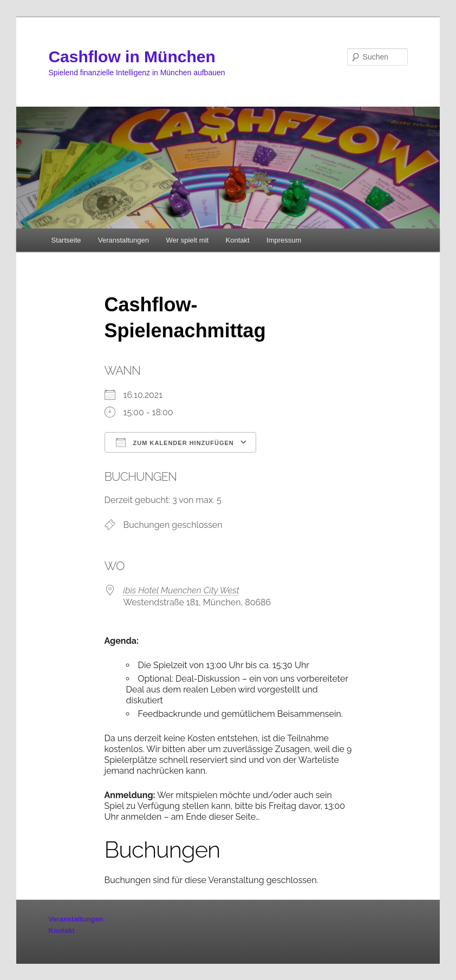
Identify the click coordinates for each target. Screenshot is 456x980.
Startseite (66, 240)
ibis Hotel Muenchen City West (181, 590)
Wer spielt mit (188, 240)
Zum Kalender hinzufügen (175, 442)
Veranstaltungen (123, 240)
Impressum (284, 240)
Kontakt (238, 240)
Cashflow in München (132, 57)
